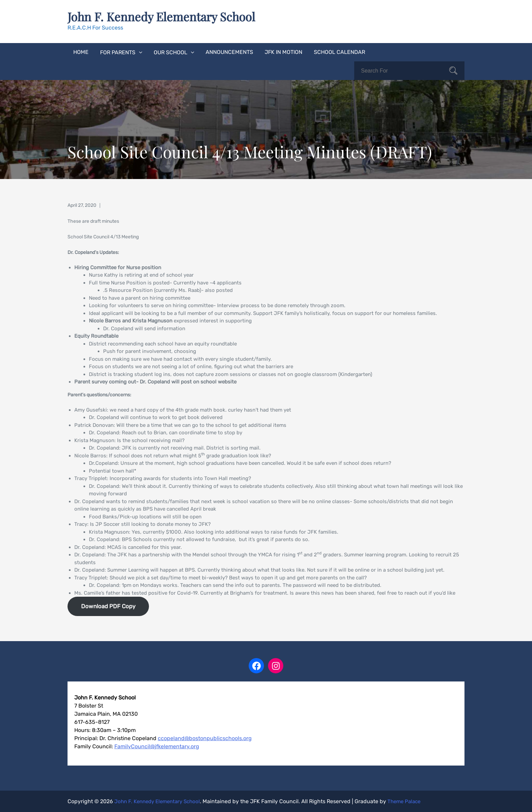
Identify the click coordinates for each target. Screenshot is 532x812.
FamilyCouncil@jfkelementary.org (157, 746)
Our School (170, 52)
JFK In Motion (283, 52)
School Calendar (339, 52)
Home (81, 52)
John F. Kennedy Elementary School (164, 16)
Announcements (229, 52)
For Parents (118, 52)
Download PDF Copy (108, 606)
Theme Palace (412, 801)
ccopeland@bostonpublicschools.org (205, 738)
